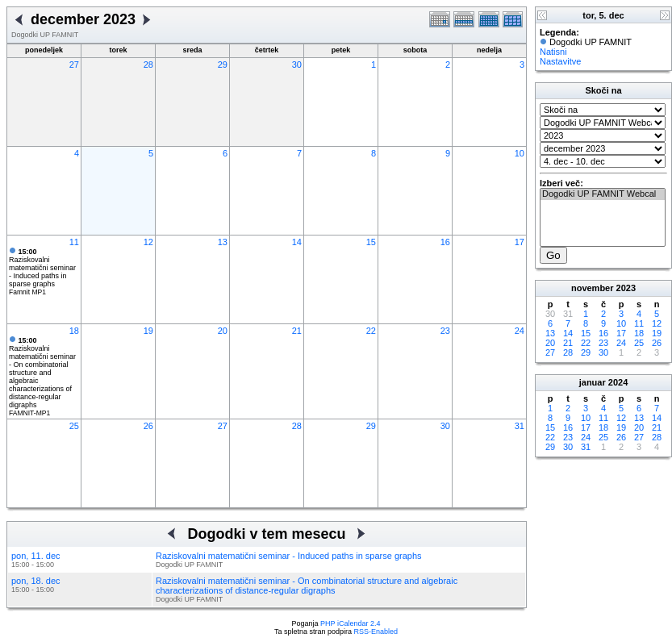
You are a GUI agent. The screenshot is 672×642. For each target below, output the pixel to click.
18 (74, 331)
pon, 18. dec (36, 581)
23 (445, 331)
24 (520, 331)
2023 (626, 288)
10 (520, 153)
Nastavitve (560, 61)
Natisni (553, 52)
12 (148, 242)
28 (148, 65)
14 (297, 242)
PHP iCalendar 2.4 (350, 623)
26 (148, 426)
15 (371, 242)
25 (74, 426)
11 (74, 242)
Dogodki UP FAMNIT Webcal (603, 194)
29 (223, 65)
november (593, 288)
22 (371, 331)
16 (445, 242)
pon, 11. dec (36, 556)
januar (593, 382)
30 (297, 65)
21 (297, 331)
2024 (618, 382)
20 (223, 331)
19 (148, 331)
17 (520, 242)
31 (520, 426)
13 (223, 242)
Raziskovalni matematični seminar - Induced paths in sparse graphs (42, 268)
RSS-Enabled (376, 632)
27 (74, 65)
